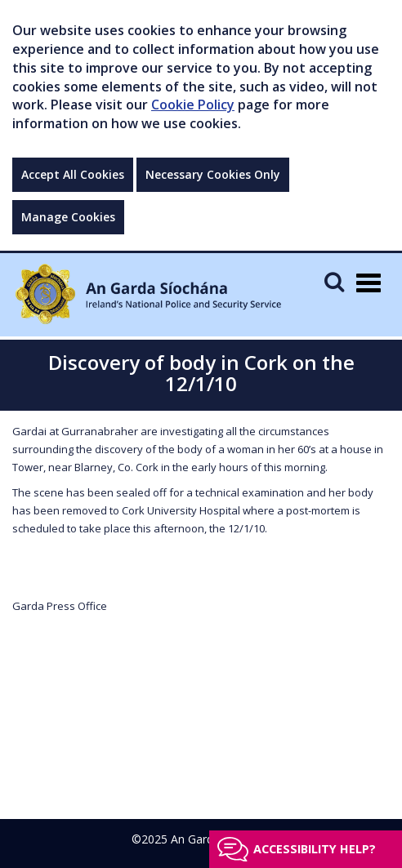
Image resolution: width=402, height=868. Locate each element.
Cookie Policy (193, 105)
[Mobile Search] (334, 281)
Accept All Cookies (73, 174)
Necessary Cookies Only (213, 174)
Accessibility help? (315, 849)
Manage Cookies (68, 217)
